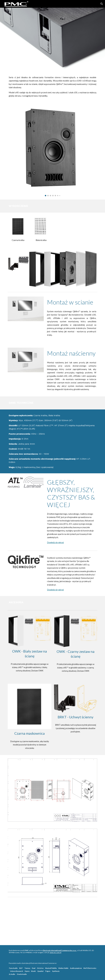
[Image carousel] (52, 151)
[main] (52, 87)
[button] (102, 4)
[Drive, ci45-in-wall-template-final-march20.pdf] (83, 922)
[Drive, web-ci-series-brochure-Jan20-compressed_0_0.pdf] (22, 920)
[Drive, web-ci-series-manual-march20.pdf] (52, 920)
